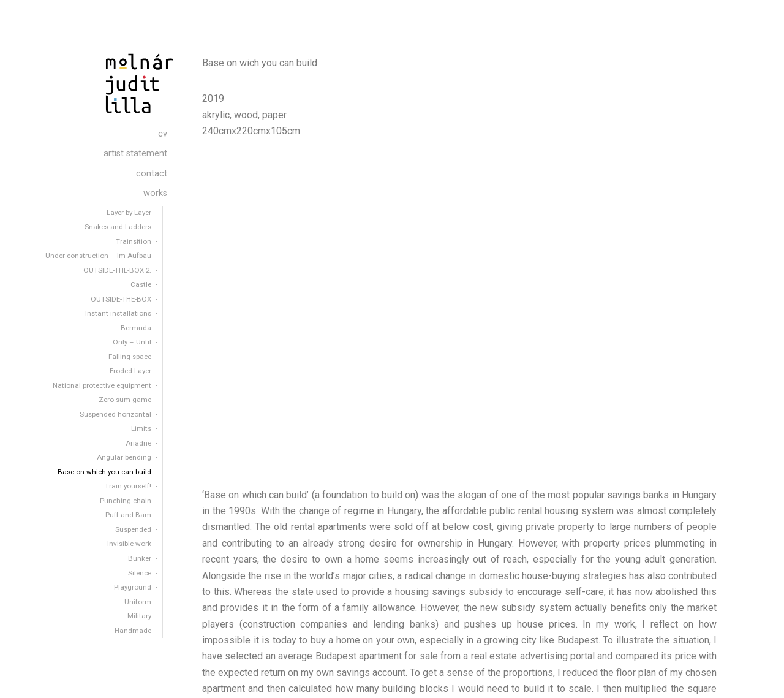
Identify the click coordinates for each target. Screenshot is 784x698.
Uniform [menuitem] (138, 602)
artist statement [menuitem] (135, 154)
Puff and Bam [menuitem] (128, 515)
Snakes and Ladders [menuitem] (118, 227)
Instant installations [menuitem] (118, 313)
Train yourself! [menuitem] (128, 486)
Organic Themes (332, 678)
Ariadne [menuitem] (138, 443)
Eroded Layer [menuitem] (130, 371)
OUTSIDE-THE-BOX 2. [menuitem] (117, 270)
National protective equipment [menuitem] (102, 385)
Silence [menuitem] (140, 573)
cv (624, 679)
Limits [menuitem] (141, 428)
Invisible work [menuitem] (129, 544)
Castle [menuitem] (141, 284)
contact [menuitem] (152, 174)
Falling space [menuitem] (130, 357)
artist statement (668, 679)
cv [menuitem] (163, 134)
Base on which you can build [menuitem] (104, 472)
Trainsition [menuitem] (134, 241)
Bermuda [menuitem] (136, 328)
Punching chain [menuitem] (126, 501)
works (757, 679)
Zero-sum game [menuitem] (125, 400)
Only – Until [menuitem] (132, 342)
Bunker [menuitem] (140, 558)
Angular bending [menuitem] (124, 457)
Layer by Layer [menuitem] (129, 213)
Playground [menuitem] (133, 587)
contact (721, 679)
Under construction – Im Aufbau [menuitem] (98, 256)
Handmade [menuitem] (133, 631)
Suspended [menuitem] (133, 529)
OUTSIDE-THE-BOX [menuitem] (121, 299)
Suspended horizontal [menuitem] (115, 414)
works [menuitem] (155, 193)
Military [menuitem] (139, 616)
